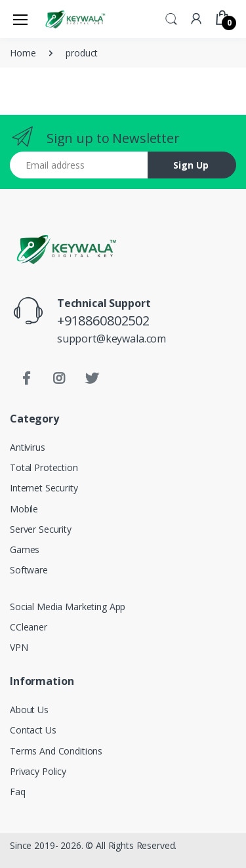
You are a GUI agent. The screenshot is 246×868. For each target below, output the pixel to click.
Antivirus (28, 447)
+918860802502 (103, 320)
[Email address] (79, 165)
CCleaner (29, 627)
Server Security (41, 529)
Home (23, 53)
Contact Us (33, 730)
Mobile (24, 509)
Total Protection (44, 467)
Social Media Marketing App (68, 607)
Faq (18, 792)
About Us (29, 710)
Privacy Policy (38, 771)
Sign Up (191, 165)
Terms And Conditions (56, 751)
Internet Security (44, 488)
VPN (19, 647)
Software (29, 570)
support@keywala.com (112, 339)
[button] (171, 18)
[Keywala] (75, 19)
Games (25, 549)
